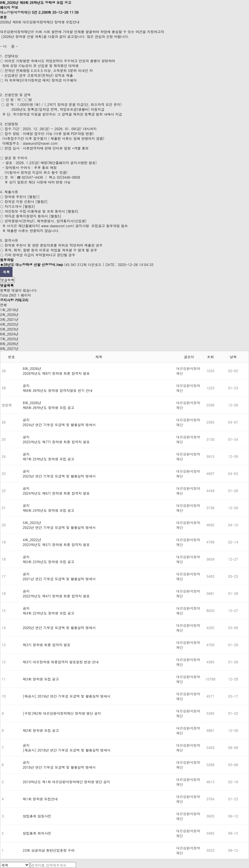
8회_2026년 (9, 344)
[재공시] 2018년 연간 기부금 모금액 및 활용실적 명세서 (67, 750)
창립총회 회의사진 (37, 833)
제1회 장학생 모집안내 (40, 799)
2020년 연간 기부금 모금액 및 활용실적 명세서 (59, 628)
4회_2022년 (9, 324)
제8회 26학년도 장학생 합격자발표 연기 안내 (58, 390)
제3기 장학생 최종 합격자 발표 (47, 645)
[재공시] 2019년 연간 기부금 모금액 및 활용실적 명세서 (67, 696)
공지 (26, 385)
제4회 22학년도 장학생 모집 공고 (49, 613)
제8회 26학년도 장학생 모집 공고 (49, 407)
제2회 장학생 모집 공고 (41, 730)
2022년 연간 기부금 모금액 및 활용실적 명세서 (59, 527)
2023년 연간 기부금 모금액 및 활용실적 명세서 (59, 476)
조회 (211, 357)
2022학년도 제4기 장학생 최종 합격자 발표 (56, 596)
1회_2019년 (9, 310)
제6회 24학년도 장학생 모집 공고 (49, 510)
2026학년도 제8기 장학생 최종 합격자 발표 (56, 373)
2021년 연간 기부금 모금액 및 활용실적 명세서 (59, 579)
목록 (6, 272)
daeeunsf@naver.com (40, 143)
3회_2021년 (9, 319)
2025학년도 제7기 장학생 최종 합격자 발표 (56, 442)
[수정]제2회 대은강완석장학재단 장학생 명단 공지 (62, 713)
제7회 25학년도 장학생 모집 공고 (49, 459)
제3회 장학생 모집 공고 (41, 679)
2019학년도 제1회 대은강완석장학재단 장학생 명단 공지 (67, 782)
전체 (3, 305)
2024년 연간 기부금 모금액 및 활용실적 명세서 (59, 425)
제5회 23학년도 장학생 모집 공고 (49, 562)
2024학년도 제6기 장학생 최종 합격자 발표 (56, 493)
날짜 (233, 357)
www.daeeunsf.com (57, 226)
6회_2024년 (9, 334)
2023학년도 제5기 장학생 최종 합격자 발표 (56, 544)
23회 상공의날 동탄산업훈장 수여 (49, 850)
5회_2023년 (9, 329)
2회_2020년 (9, 314)
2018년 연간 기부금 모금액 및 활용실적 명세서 (59, 767)
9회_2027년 (9, 348)
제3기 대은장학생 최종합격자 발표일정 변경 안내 (61, 662)
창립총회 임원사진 (37, 816)
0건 (35, 12)
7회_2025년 (9, 339)
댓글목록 (7, 280)
